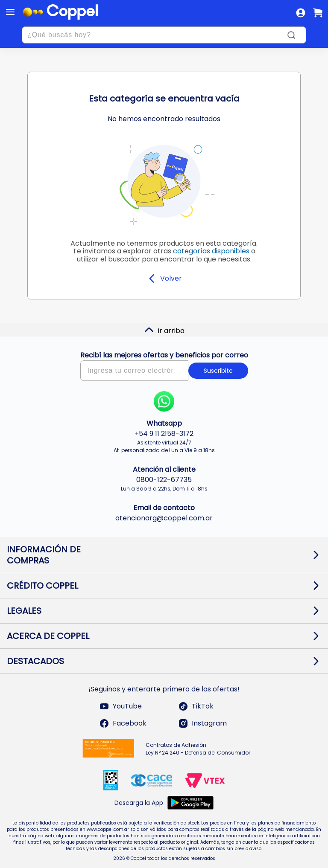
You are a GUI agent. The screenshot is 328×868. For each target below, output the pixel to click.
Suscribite (218, 371)
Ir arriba (164, 330)
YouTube (120, 706)
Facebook (123, 723)
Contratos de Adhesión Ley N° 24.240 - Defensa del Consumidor (198, 749)
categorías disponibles (211, 251)
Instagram (202, 723)
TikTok (196, 706)
